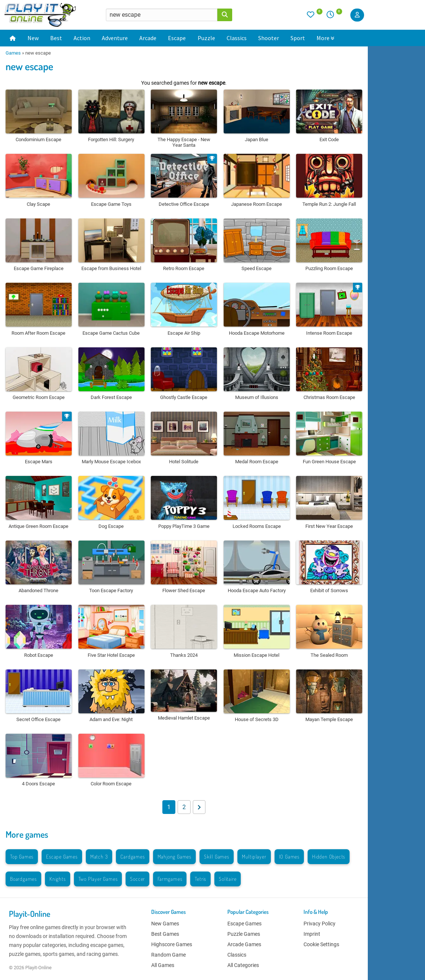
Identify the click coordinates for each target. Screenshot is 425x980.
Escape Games (62, 856)
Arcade (148, 38)
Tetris (200, 879)
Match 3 (99, 856)
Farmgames (170, 879)
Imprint (312, 934)
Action (82, 38)
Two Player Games (98, 879)
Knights (58, 879)
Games (13, 53)
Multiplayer (254, 856)
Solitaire (228, 879)
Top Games (22, 856)
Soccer (137, 879)
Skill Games (217, 856)
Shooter (269, 38)
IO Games (289, 856)
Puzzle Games (244, 934)
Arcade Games (244, 944)
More (325, 38)
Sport (298, 38)
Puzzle (206, 38)
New (33, 38)
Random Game (168, 955)
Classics (237, 38)
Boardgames (23, 879)
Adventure (115, 38)
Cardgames (132, 856)
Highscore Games (172, 944)
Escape (177, 38)
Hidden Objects (329, 856)
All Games (163, 965)
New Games (165, 924)
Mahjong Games (174, 856)
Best (56, 38)
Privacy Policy (319, 924)
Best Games (165, 934)
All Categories (243, 965)
